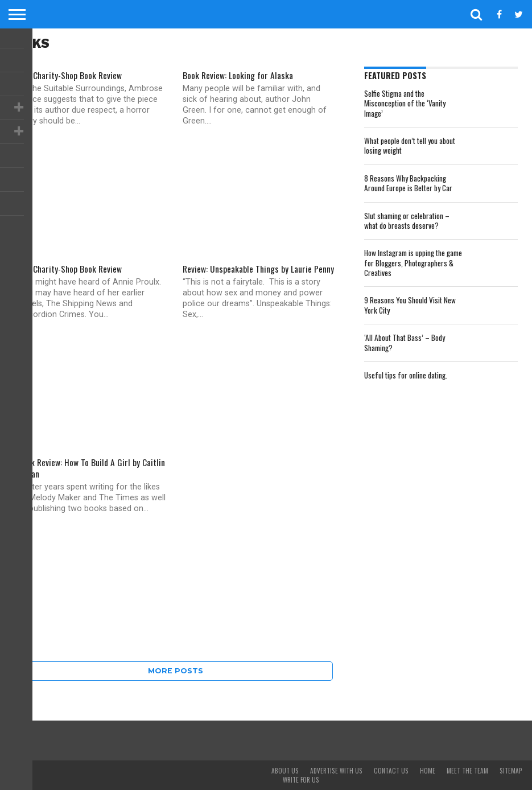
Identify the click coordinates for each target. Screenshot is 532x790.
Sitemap (511, 771)
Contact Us (391, 771)
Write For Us (301, 780)
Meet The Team (467, 771)
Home (428, 771)
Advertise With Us (336, 771)
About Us (285, 771)
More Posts (176, 671)
